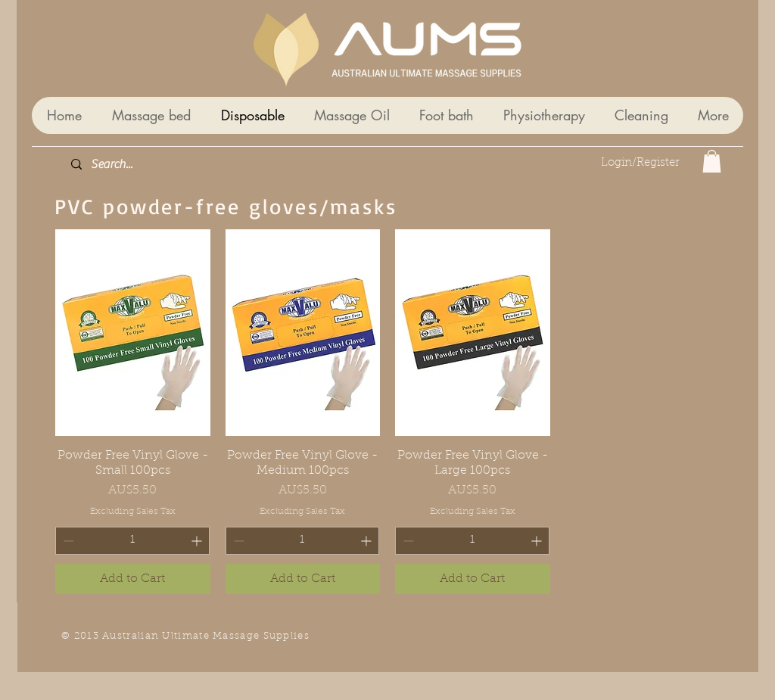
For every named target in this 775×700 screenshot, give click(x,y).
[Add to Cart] (473, 579)
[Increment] (538, 541)
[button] (712, 161)
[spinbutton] (472, 541)
